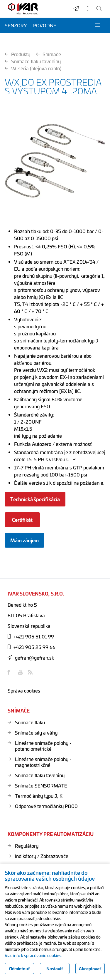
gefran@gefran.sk (31, 658)
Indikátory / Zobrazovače (42, 856)
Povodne (45, 25)
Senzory (16, 25)
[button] (98, 25)
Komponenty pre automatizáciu (51, 834)
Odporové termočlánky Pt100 (46, 806)
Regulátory (27, 846)
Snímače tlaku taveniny (33, 61)
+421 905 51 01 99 (31, 636)
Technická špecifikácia (35, 499)
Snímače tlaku (30, 722)
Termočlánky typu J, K (39, 796)
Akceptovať (90, 969)
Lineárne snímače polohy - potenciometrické (43, 746)
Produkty (17, 54)
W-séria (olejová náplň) (33, 68)
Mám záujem (24, 540)
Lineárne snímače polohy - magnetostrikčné (43, 762)
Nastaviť (55, 969)
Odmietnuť (20, 969)
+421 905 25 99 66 (32, 647)
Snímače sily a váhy (36, 733)
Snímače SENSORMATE (41, 785)
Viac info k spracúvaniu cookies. (33, 955)
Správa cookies (24, 690)
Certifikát (22, 520)
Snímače (49, 54)
